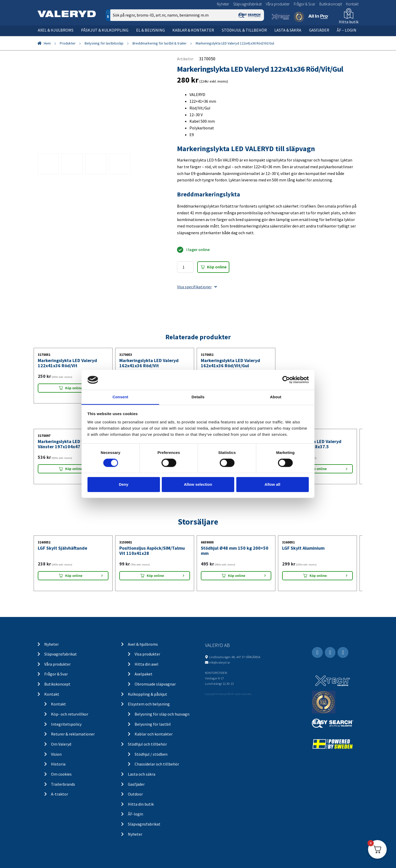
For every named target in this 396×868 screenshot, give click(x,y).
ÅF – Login (347, 30)
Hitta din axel (146, 664)
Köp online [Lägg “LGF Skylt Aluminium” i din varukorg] (318, 576)
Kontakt (352, 4)
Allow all (272, 484)
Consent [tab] (120, 397)
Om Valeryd (61, 744)
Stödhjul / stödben (151, 754)
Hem (47, 43)
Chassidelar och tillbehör (157, 764)
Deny (124, 484)
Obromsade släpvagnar (155, 684)
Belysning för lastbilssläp (104, 43)
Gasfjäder (319, 30)
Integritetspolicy (66, 724)
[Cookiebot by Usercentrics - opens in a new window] (286, 380)
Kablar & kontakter (193, 30)
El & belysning (151, 30)
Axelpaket (144, 674)
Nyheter (223, 4)
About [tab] (276, 397)
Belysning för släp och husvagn (162, 714)
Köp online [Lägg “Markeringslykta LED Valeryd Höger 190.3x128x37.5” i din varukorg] (318, 469)
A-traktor (60, 794)
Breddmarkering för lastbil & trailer (160, 43)
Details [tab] (198, 397)
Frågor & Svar (305, 4)
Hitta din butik (141, 804)
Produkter (68, 43)
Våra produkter (278, 4)
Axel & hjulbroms (56, 30)
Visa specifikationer (197, 287)
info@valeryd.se (219, 662)
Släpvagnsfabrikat (247, 4)
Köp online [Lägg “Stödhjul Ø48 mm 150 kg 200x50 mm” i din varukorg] (237, 576)
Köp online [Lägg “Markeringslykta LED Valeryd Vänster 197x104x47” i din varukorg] (74, 469)
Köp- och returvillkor (70, 714)
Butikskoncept (331, 4)
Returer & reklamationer (73, 734)
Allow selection (198, 484)
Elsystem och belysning (149, 704)
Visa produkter (147, 654)
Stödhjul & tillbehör (244, 30)
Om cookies (61, 774)
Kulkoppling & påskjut (148, 694)
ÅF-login (135, 814)
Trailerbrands (63, 784)
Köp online (217, 267)
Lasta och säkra (142, 774)
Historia (58, 764)
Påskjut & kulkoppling (105, 30)
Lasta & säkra (288, 30)
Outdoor (135, 794)
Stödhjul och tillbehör (147, 744)
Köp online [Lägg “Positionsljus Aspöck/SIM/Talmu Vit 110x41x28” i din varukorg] (155, 576)
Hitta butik (349, 22)
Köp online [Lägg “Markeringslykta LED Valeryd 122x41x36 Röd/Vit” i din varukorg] (74, 388)
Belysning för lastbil (153, 724)
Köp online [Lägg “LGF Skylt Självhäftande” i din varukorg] (74, 576)
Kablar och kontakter (154, 734)
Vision (56, 754)
